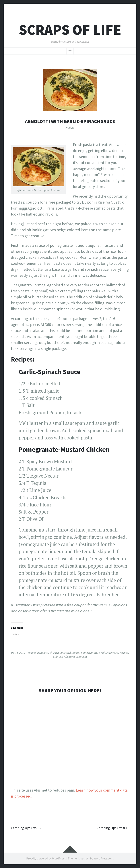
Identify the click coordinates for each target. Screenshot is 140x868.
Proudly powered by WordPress (46, 858)
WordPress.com (104, 858)
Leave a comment (76, 656)
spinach (58, 656)
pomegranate (89, 653)
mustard (66, 653)
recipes (124, 653)
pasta (76, 653)
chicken (54, 653)
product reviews (108, 653)
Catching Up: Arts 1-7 (28, 828)
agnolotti (43, 653)
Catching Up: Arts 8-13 (111, 828)
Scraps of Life (70, 30)
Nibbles (70, 128)
